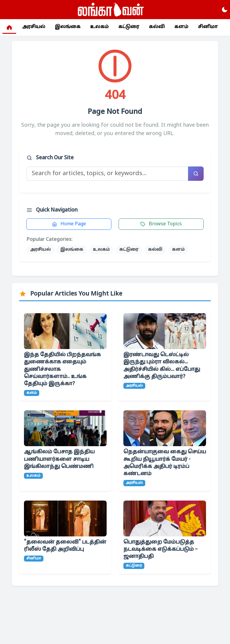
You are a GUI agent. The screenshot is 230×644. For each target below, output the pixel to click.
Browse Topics (161, 224)
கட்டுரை (129, 27)
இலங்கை (68, 27)
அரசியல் (34, 27)
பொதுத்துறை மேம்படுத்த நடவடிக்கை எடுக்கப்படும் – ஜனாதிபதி (161, 549)
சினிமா (208, 27)
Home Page (69, 224)
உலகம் (99, 27)
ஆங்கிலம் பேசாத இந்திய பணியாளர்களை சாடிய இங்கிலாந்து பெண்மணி (59, 459)
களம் (181, 27)
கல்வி (157, 27)
